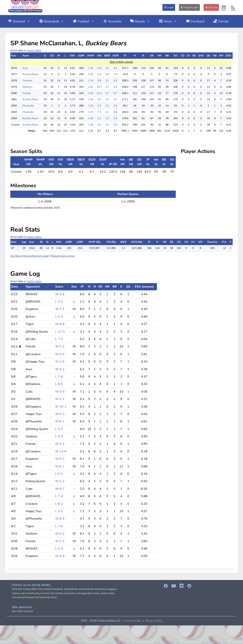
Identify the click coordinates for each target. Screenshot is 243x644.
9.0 (115, 87)
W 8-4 (60, 324)
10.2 (99, 93)
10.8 (99, 68)
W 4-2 (60, 533)
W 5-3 (60, 414)
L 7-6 (59, 377)
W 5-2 (60, 399)
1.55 (91, 93)
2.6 (107, 106)
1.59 (91, 68)
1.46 (91, 118)
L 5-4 (59, 548)
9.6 (115, 106)
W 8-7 (60, 489)
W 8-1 (60, 421)
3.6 (107, 74)
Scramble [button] (112, 21)
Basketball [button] (52, 21)
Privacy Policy (154, 621)
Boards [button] (140, 21)
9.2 (115, 99)
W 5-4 (60, 294)
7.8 (115, 74)
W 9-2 (60, 459)
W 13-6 (61, 451)
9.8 (115, 118)
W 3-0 (60, 362)
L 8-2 (59, 504)
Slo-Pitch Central (23, 611)
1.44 (91, 99)
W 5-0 (60, 392)
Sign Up (211, 7)
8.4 (115, 112)
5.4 (99, 74)
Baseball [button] (19, 21)
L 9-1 (59, 474)
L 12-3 (60, 332)
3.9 (107, 118)
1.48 (91, 125)
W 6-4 (60, 354)
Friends (27, 93)
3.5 (107, 68)
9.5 (99, 99)
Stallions (27, 87)
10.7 (99, 87)
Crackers (27, 80)
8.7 (115, 93)
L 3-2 (59, 429)
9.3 (99, 125)
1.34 (91, 80)
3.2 (107, 80)
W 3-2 (60, 346)
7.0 (99, 112)
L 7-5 (59, 339)
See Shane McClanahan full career (30, 256)
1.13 (91, 112)
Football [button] (84, 21)
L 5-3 (59, 317)
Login (169, 7)
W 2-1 (60, 309)
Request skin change (63, 256)
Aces (25, 68)
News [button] (168, 21)
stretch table (34, 50)
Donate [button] (221, 21)
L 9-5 (59, 384)
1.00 (91, 74)
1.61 (91, 87)
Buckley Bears (30, 74)
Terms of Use (133, 621)
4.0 (107, 125)
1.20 (91, 106)
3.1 (107, 112)
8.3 (115, 68)
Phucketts (28, 106)
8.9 (99, 80)
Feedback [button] (195, 21)
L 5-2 (59, 302)
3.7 (107, 87)
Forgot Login (189, 7)
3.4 (107, 99)
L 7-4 (59, 496)
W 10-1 (61, 407)
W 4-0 (60, 556)
